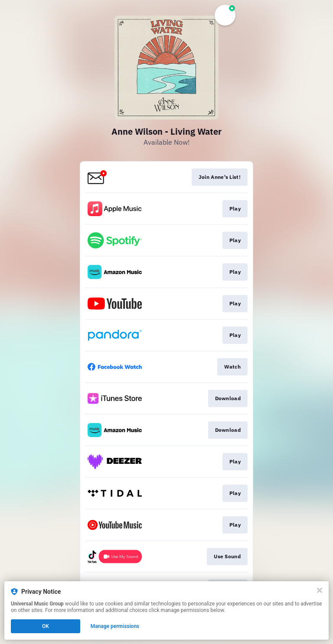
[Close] (320, 590)
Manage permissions (115, 626)
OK (46, 626)
